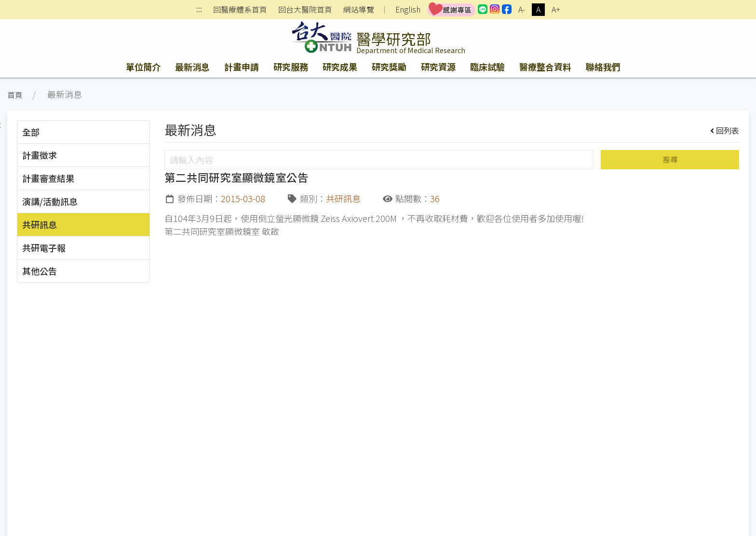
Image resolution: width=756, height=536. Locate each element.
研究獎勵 (389, 67)
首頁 (15, 95)
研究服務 (291, 67)
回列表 (725, 130)
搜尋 (670, 159)
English (408, 9)
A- (522, 9)
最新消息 (192, 67)
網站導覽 (359, 10)
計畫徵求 (40, 155)
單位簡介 (143, 67)
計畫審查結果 (48, 178)
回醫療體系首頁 (240, 10)
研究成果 (340, 67)
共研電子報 (44, 247)
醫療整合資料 (545, 67)
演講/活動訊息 (50, 201)
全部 (31, 132)
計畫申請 (242, 67)
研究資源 (438, 67)
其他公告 (40, 271)
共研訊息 (40, 224)
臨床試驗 (487, 67)
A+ (556, 9)
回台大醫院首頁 (305, 10)
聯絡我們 (603, 67)
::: (199, 10)
